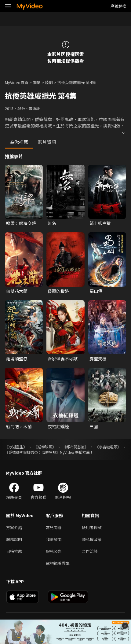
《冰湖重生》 (16, 447)
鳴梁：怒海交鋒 (21, 223)
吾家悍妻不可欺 (63, 359)
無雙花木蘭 (17, 291)
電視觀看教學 (58, 563)
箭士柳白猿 (100, 223)
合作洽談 (90, 551)
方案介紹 (14, 527)
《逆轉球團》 (45, 447)
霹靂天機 (98, 359)
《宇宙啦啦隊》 (108, 447)
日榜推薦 (14, 551)
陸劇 (49, 82)
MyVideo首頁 (17, 82)
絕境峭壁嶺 (17, 359)
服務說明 (14, 539)
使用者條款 (92, 527)
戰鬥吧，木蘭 (19, 426)
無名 (52, 223)
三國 (94, 426)
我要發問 (54, 539)
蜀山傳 (96, 291)
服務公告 (54, 551)
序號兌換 (118, 6)
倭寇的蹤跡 (58, 291)
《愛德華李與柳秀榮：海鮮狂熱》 (32, 452)
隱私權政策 (92, 539)
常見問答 (54, 527)
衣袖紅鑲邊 (58, 426)
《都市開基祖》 (75, 447)
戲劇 (37, 82)
